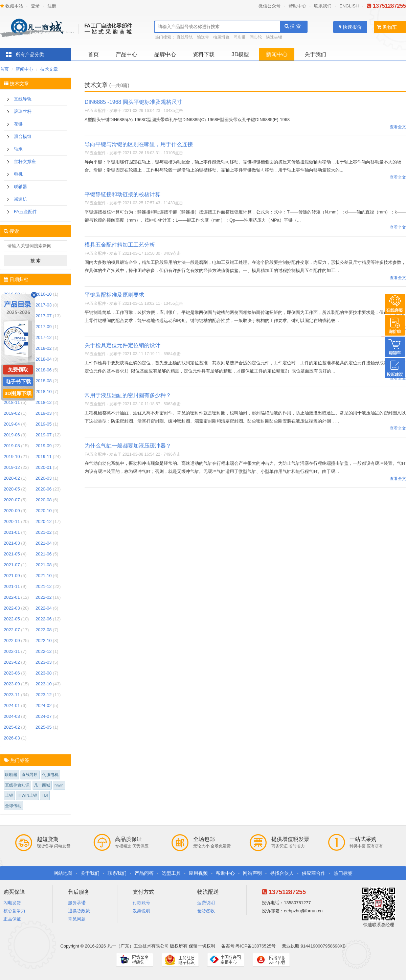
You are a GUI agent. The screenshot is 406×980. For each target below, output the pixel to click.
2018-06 (44, 370)
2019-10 (12, 457)
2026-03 (12, 738)
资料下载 (204, 54)
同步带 (240, 37)
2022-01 (12, 597)
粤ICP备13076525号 (256, 946)
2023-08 (44, 673)
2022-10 (44, 641)
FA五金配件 (25, 212)
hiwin (59, 785)
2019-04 (12, 424)
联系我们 (323, 6)
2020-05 (12, 489)
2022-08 (44, 630)
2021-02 (44, 532)
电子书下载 (18, 381)
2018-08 (44, 381)
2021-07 (12, 565)
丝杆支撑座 (25, 162)
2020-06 (44, 489)
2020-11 (12, 521)
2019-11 (44, 457)
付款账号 (141, 903)
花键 (18, 124)
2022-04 (44, 608)
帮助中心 (297, 6)
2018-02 (44, 348)
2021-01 (12, 532)
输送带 (203, 37)
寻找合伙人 (282, 873)
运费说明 (206, 903)
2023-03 (44, 662)
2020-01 (44, 467)
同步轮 (256, 37)
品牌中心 (165, 54)
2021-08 (44, 565)
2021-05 (12, 554)
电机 (18, 174)
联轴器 (20, 187)
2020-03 (44, 478)
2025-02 (12, 727)
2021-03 (12, 543)
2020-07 (12, 500)
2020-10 (44, 511)
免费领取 (18, 370)
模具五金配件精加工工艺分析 (120, 245)
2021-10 (44, 576)
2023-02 (12, 662)
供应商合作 (314, 873)
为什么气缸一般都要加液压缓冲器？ (128, 446)
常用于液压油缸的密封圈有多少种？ (128, 395)
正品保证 (12, 919)
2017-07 (44, 316)
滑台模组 (23, 136)
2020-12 (44, 521)
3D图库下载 (18, 393)
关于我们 (315, 54)
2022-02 (44, 597)
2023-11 (12, 695)
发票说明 (141, 911)
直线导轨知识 (17, 785)
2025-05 (44, 727)
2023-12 (44, 695)
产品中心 (127, 54)
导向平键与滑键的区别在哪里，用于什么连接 (139, 144)
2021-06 (44, 554)
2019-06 (12, 435)
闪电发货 (12, 903)
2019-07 (44, 435)
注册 (52, 6)
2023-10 (44, 684)
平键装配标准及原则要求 (114, 295)
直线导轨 (185, 37)
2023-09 (12, 684)
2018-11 (12, 402)
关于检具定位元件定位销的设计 (122, 345)
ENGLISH (349, 6)
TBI (45, 795)
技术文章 (49, 69)
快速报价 (350, 27)
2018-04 (44, 359)
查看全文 (398, 127)
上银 (9, 795)
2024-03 (12, 716)
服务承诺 (77, 903)
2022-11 (12, 651)
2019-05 (44, 424)
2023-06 (12, 673)
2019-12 (12, 467)
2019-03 (44, 413)
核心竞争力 (14, 911)
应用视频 (198, 873)
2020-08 (44, 500)
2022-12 (44, 651)
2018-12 (44, 402)
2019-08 (12, 446)
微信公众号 (269, 6)
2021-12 (44, 586)
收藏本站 (12, 6)
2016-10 (44, 294)
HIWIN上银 (27, 795)
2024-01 (12, 705)
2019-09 (44, 446)
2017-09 (44, 327)
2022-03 (12, 608)
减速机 (20, 199)
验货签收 (206, 911)
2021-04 (44, 543)
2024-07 (44, 716)
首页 (93, 54)
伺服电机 (50, 774)
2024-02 (44, 705)
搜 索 (293, 26)
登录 (35, 6)
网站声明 (252, 873)
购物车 (387, 27)
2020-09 (12, 511)
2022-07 (12, 630)
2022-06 (44, 619)
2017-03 (44, 305)
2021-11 (12, 586)
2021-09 (12, 576)
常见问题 (77, 919)
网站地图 (63, 873)
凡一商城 (42, 785)
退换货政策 (79, 911)
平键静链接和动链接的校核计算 (122, 194)
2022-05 (12, 619)
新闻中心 (277, 54)
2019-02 (12, 413)
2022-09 (12, 641)
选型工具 (171, 873)
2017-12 (44, 337)
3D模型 (240, 54)
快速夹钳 (274, 37)
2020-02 (12, 478)
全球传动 (13, 806)
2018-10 (44, 392)
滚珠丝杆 (23, 111)
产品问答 (144, 873)
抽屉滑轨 (221, 37)
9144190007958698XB (323, 946)
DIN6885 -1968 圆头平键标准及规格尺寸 (133, 102)
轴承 (18, 149)
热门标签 (343, 873)
